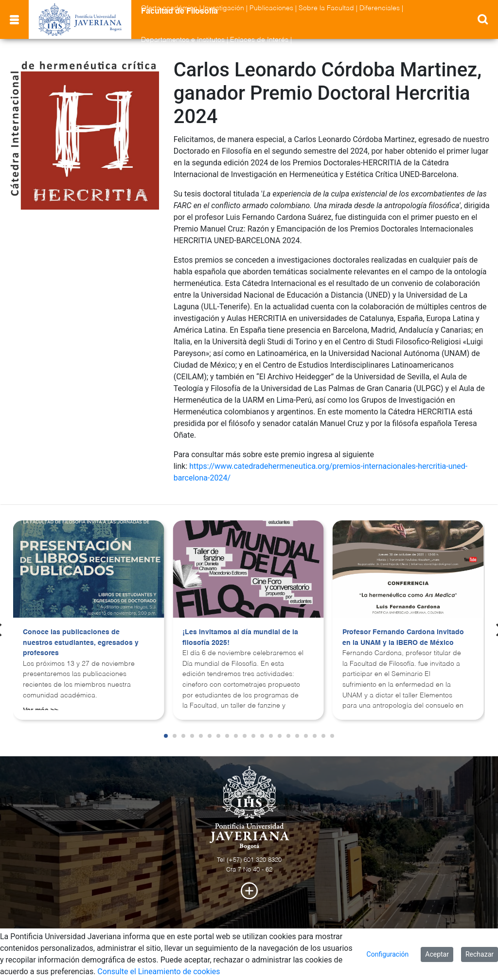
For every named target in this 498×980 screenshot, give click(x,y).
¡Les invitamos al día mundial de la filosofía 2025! (240, 638)
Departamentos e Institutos (183, 40)
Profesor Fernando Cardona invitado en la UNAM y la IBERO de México (403, 638)
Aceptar (437, 954)
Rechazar (480, 954)
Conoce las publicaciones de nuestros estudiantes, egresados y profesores (81, 643)
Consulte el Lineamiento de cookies (159, 971)
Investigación (223, 8)
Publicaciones (271, 8)
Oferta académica (169, 8)
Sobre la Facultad (326, 8)
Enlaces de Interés (259, 40)
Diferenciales (380, 8)
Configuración (388, 954)
